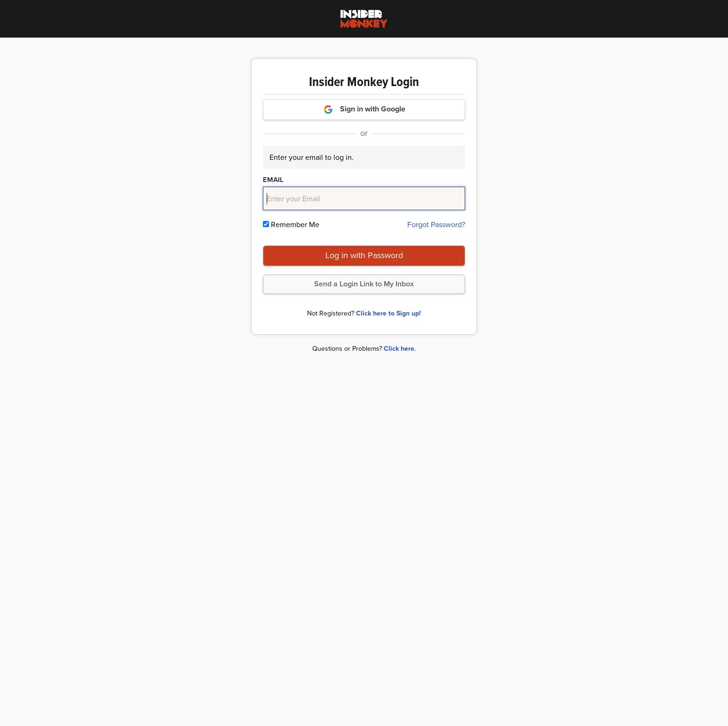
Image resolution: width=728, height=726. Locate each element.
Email (273, 180)
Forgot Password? (436, 225)
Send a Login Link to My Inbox (364, 284)
